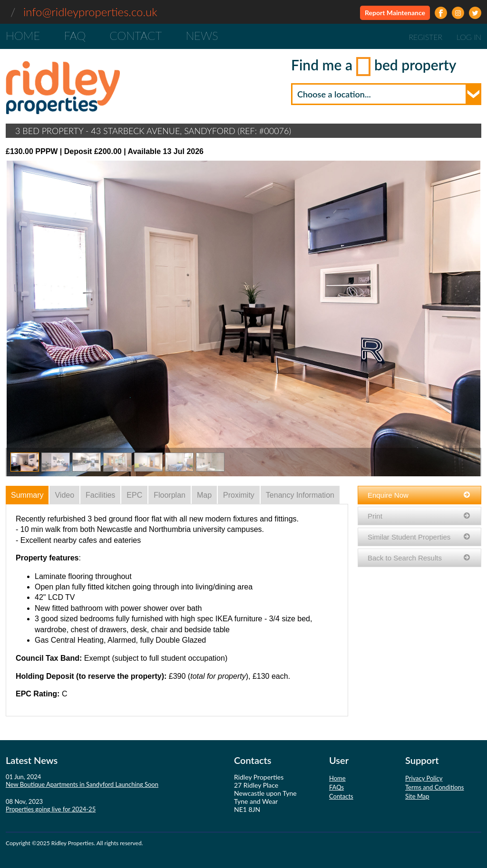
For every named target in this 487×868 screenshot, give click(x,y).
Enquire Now (419, 495)
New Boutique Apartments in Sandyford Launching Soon (82, 784)
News (202, 35)
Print (419, 516)
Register (425, 37)
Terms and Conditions (435, 787)
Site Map (417, 796)
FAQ (75, 35)
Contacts (341, 796)
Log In (469, 37)
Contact (136, 35)
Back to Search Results (419, 558)
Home (23, 35)
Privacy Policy (424, 778)
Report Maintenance (395, 13)
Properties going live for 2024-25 (51, 809)
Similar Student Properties (419, 537)
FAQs (336, 787)
